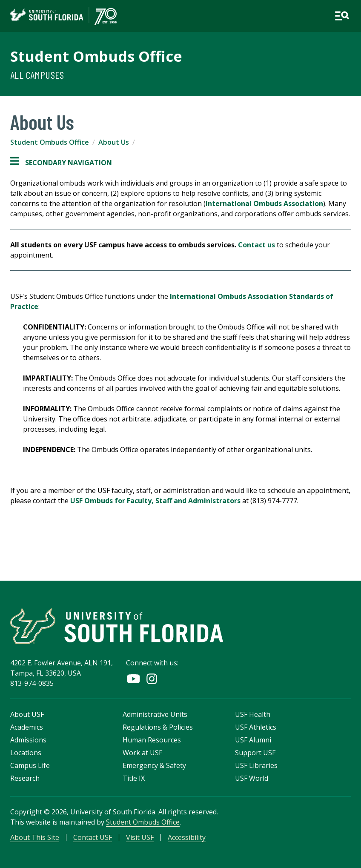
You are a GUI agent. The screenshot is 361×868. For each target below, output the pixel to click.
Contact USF (93, 837)
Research (25, 778)
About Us (114, 142)
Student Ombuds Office (96, 56)
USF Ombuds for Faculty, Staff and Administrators (155, 501)
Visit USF (140, 837)
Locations (26, 753)
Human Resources (152, 740)
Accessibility (187, 837)
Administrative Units (155, 714)
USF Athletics (256, 727)
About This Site (35, 837)
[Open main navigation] (342, 16)
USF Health (253, 714)
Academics (27, 727)
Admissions (28, 740)
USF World (252, 778)
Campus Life (30, 765)
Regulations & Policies (158, 727)
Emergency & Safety (154, 765)
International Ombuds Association (264, 203)
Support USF (255, 753)
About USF (27, 714)
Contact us (256, 245)
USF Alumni (253, 740)
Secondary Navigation (61, 163)
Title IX (134, 778)
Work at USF (142, 753)
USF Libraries (256, 765)
